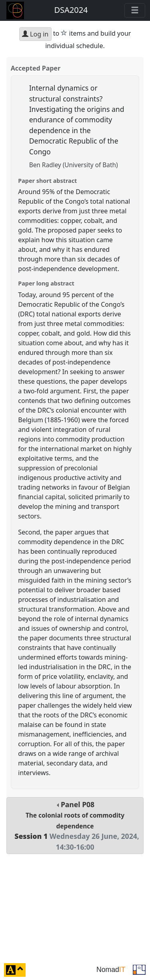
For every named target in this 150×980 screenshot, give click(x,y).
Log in (35, 34)
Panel (75, 826)
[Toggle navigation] (135, 10)
